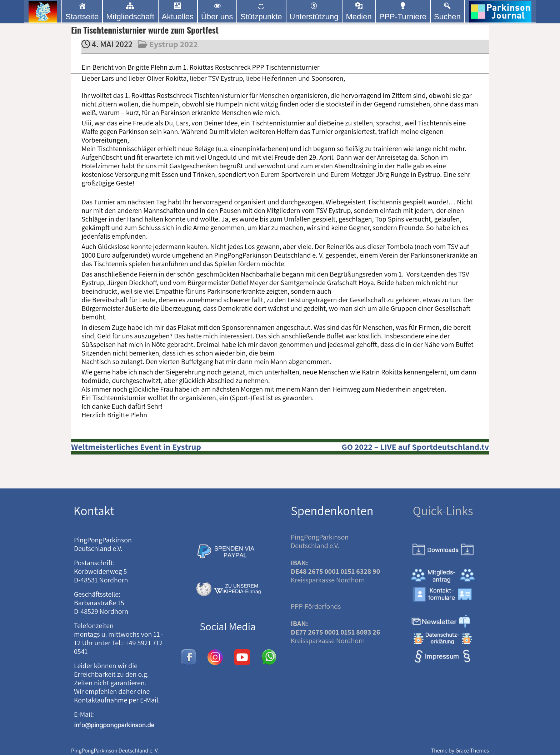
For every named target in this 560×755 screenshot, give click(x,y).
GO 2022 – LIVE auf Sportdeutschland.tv (415, 447)
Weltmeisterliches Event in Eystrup (136, 447)
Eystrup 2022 (174, 44)
